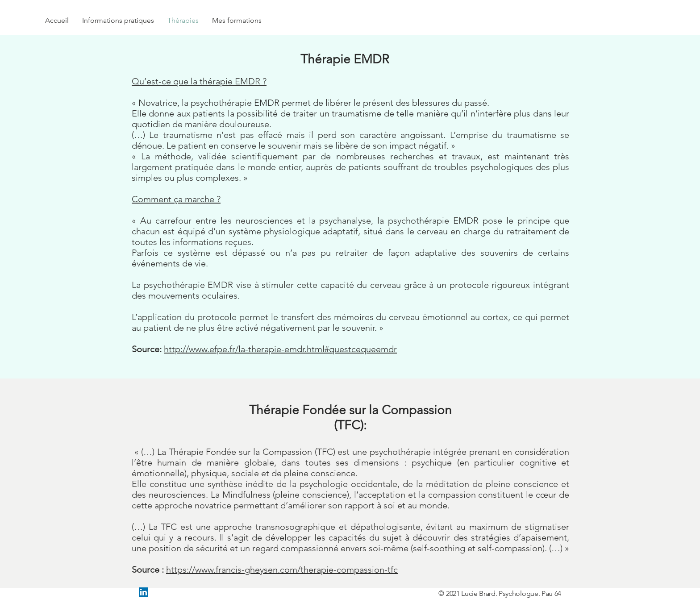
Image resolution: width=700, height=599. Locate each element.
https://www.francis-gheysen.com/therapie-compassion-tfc (282, 570)
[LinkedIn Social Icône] (144, 592)
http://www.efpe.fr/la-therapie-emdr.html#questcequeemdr (280, 349)
